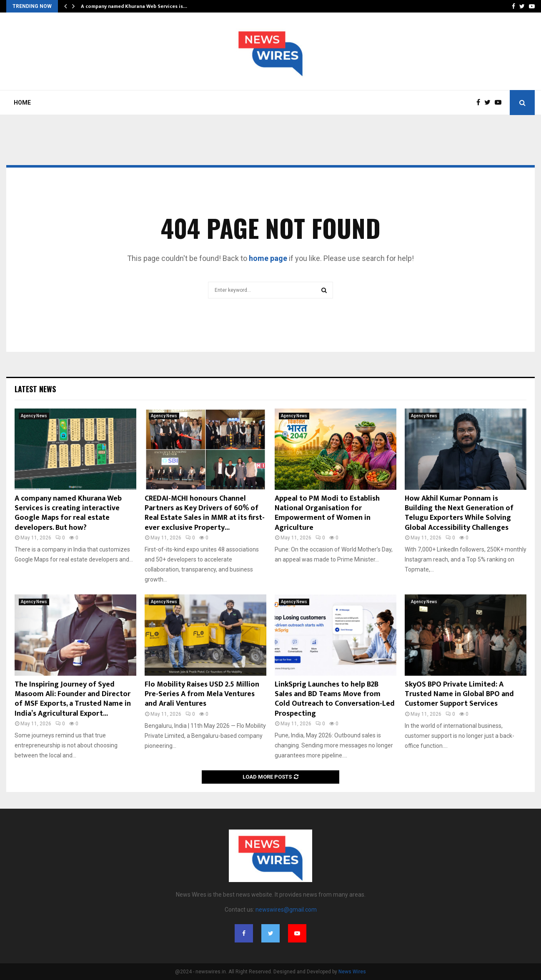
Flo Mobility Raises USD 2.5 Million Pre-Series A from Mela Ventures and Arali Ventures (202, 694)
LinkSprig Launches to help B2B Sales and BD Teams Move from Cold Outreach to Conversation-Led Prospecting (335, 699)
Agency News (34, 416)
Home (22, 103)
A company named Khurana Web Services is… (134, 6)
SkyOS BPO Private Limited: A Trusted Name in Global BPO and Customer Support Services (459, 694)
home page (268, 258)
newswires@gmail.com (286, 910)
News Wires (352, 972)
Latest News (35, 389)
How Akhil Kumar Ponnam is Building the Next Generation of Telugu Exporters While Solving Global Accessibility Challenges (459, 513)
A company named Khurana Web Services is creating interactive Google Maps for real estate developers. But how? (68, 513)
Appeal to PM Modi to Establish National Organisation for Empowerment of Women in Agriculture (327, 513)
